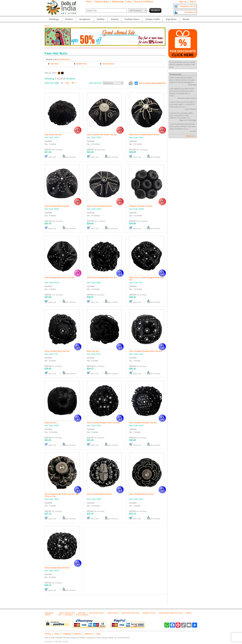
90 (73, 83)
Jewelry (115, 19)
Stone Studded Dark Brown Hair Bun (102, 135)
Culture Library (102, 2)
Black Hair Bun (93, 351)
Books (186, 19)
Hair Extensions (64, 59)
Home (89, 2)
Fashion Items (132, 19)
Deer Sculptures (82, 615)
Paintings (54, 19)
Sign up (183, 2)
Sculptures (85, 19)
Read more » (191, 136)
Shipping (67, 634)
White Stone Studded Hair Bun (99, 206)
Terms (57, 634)
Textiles (101, 19)
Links (98, 634)
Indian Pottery (113, 613)
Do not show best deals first (152, 83)
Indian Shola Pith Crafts (130, 613)
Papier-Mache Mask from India (171, 613)
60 (68, 83)
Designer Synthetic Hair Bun (141, 206)
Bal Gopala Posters (97, 613)
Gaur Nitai (82, 613)
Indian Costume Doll (67, 613)
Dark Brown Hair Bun (53, 135)
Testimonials (118, 2)
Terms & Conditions (144, 2)
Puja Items (171, 19)
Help (129, 2)
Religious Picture (149, 613)
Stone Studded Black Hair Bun (57, 206)
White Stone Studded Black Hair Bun (144, 135)
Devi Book (69, 615)
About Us (89, 634)
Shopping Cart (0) (188, 6)
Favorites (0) (190, 12)
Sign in (193, 2)
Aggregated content (49, 614)
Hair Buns (55, 64)
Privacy (48, 634)
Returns (78, 634)
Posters (69, 19)
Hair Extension (108, 64)
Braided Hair (82, 64)
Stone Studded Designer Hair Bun (143, 423)
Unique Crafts (152, 19)
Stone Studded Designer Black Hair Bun (146, 351)
